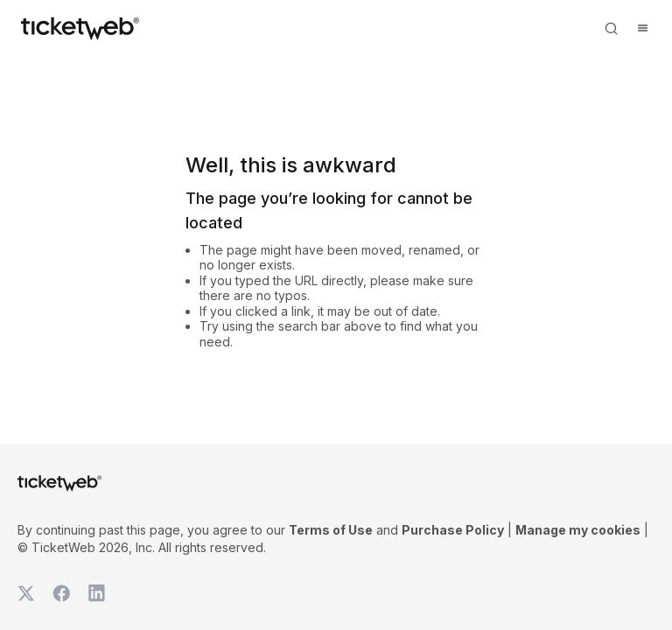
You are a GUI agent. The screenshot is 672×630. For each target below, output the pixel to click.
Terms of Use (331, 530)
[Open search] (611, 28)
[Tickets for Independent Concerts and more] (80, 28)
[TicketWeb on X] (26, 593)
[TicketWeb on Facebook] (61, 593)
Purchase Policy (453, 530)
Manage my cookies (578, 530)
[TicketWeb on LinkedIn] (96, 593)
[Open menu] (642, 28)
